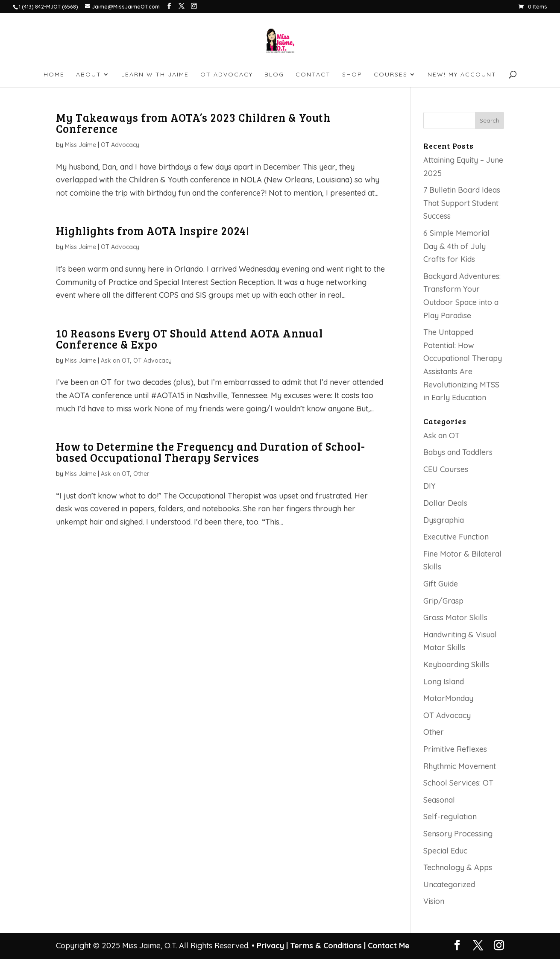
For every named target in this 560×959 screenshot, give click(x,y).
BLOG (274, 75)
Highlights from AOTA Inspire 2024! (153, 230)
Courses (391, 75)
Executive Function (456, 537)
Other (141, 474)
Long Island (444, 682)
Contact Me (388, 946)
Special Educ (445, 851)
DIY (430, 486)
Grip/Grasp (443, 601)
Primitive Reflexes (455, 749)
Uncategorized (449, 884)
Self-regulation (450, 817)
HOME (54, 75)
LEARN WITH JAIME (155, 75)
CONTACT (313, 75)
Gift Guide (441, 584)
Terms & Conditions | (328, 946)
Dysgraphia (444, 520)
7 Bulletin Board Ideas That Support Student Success (462, 203)
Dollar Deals (445, 503)
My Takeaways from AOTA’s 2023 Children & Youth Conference (193, 123)
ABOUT (89, 75)
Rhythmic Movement (460, 766)
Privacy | (272, 946)
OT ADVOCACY (227, 75)
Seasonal (439, 800)
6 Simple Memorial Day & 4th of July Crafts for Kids (456, 246)
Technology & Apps (458, 867)
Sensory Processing (458, 834)
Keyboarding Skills (456, 664)
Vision (434, 901)
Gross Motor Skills (455, 617)
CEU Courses (446, 469)
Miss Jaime (81, 145)
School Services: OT (458, 783)
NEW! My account (462, 75)
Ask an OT (116, 361)
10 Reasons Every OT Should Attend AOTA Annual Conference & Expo (189, 339)
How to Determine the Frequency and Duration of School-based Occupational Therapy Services (211, 452)
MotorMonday (448, 698)
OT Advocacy (120, 145)
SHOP (352, 75)
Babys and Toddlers (458, 452)
